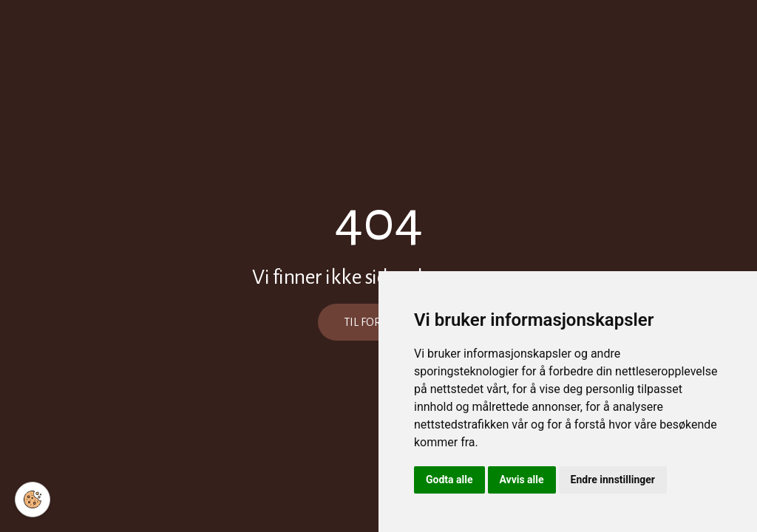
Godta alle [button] (449, 480)
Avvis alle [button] (522, 480)
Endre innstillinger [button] (613, 480)
